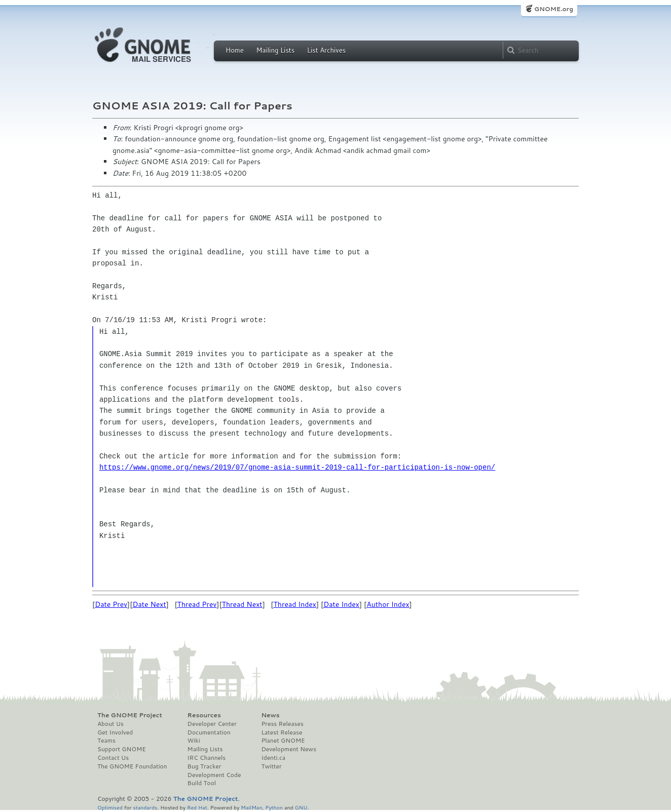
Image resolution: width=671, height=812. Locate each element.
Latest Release (282, 732)
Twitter (271, 766)
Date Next (149, 604)
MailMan (251, 807)
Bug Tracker (204, 766)
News (270, 715)
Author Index (388, 604)
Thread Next (242, 604)
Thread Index (295, 604)
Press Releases (282, 724)
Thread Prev (197, 604)
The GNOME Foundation (132, 766)
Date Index (341, 604)
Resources (204, 715)
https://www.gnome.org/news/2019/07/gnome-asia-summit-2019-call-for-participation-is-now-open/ (297, 467)
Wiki (194, 741)
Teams (106, 741)
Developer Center (212, 724)
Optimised (110, 807)
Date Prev (111, 604)
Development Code (214, 775)
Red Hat (197, 807)
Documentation (209, 732)
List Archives (326, 50)
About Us (110, 724)
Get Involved (115, 732)
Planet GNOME (283, 741)
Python (274, 807)
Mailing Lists (275, 50)
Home (235, 50)
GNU (301, 807)
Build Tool (202, 783)
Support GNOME (122, 749)
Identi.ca (273, 758)
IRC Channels (207, 758)
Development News (289, 749)
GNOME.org (554, 9)
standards (145, 807)
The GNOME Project (130, 715)
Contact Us (113, 758)
